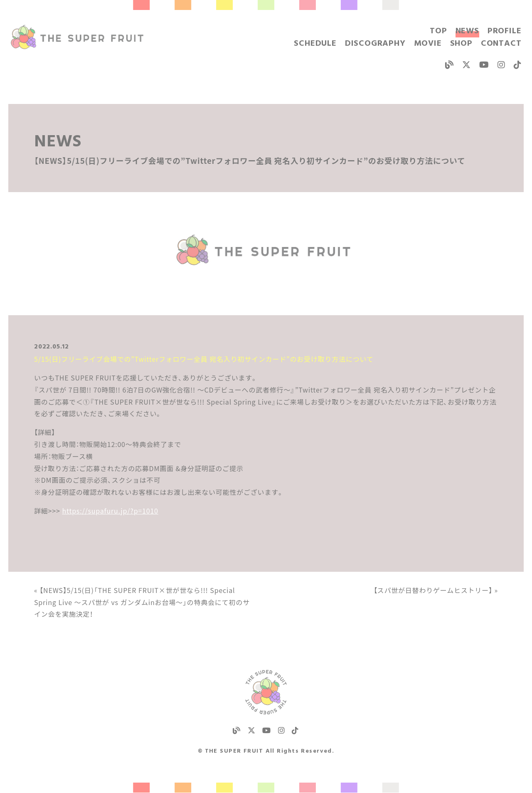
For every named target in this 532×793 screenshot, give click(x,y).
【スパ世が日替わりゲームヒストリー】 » (436, 590)
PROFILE (505, 31)
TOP (438, 31)
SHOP (461, 44)
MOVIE (428, 44)
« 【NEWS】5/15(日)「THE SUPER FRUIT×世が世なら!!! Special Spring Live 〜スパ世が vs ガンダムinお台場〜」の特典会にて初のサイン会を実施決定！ (142, 602)
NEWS (467, 31)
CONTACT (501, 44)
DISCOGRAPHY (375, 44)
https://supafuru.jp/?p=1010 (110, 511)
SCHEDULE (315, 44)
